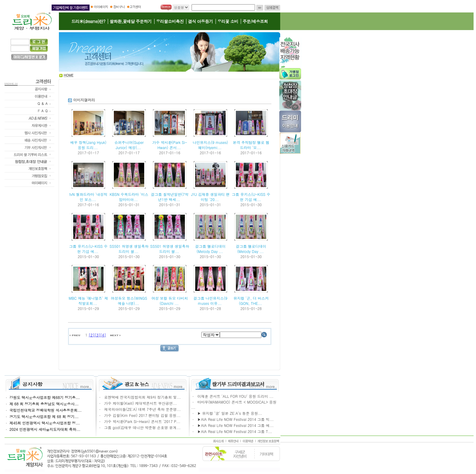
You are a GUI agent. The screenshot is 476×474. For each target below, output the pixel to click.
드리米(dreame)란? (88, 21)
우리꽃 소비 (228, 21)
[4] (103, 335)
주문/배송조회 (255, 21)
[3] (97, 335)
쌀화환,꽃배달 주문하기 (131, 21)
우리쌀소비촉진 (170, 21)
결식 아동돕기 (200, 21)
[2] (92, 335)
